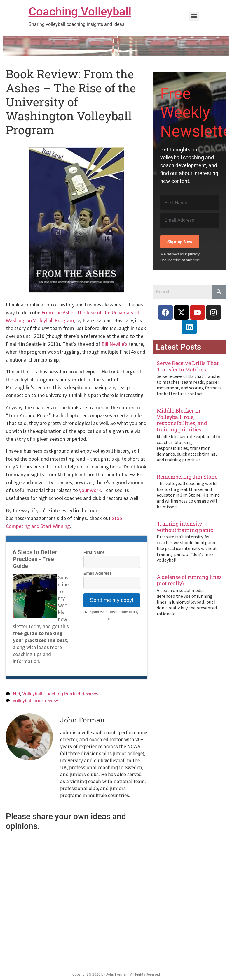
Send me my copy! (112, 600)
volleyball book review (35, 701)
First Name (94, 552)
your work (90, 490)
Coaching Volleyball (80, 12)
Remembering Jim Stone (187, 477)
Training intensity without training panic (185, 527)
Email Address (98, 573)
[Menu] (194, 16)
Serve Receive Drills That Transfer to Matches (188, 366)
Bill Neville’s (115, 344)
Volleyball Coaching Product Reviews (60, 694)
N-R (16, 694)
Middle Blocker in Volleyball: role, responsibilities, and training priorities (182, 420)
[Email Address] (190, 220)
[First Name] (190, 203)
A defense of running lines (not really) (189, 580)
